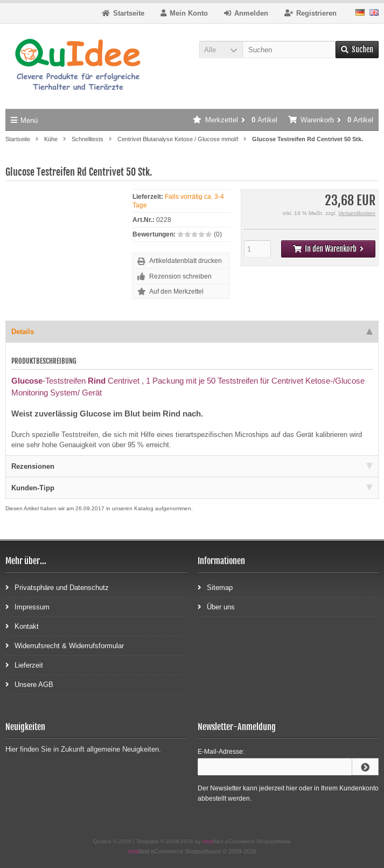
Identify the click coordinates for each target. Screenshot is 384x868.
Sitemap (215, 587)
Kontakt (22, 626)
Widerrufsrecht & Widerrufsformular (65, 645)
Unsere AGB (29, 684)
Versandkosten (357, 213)
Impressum (27, 606)
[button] (221, 50)
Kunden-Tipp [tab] (192, 488)
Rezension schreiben (180, 276)
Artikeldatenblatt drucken (186, 261)
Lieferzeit (24, 665)
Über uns (216, 606)
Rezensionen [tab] (192, 466)
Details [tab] (192, 332)
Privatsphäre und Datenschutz (57, 587)
